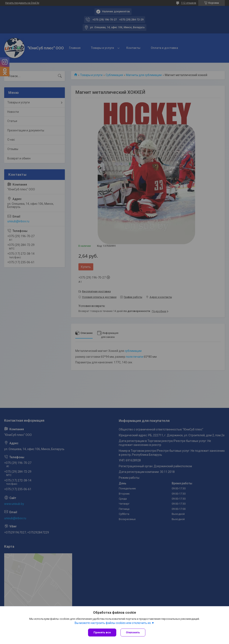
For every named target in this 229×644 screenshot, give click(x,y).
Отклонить (133, 632)
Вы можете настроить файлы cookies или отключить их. (113, 623)
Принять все (102, 632)
